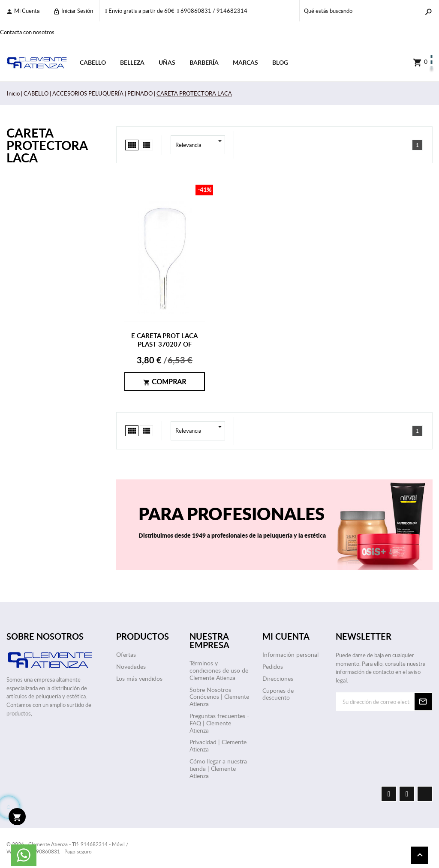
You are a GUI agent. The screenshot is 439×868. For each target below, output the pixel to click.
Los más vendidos (139, 678)
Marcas (245, 62)
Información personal (290, 654)
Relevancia (200, 145)
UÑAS (167, 62)
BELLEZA (132, 62)
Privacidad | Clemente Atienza (218, 745)
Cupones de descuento (278, 694)
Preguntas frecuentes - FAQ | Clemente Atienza (219, 723)
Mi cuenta (23, 11)
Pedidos (273, 666)
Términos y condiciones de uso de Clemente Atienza (219, 670)
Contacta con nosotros (27, 32)
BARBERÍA (204, 62)
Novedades (131, 666)
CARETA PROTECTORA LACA (47, 145)
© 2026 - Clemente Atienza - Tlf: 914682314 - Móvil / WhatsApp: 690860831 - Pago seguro (67, 848)
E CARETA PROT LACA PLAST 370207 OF (164, 340)
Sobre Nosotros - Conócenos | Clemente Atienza (219, 697)
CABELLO (93, 62)
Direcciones (278, 678)
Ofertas (126, 654)
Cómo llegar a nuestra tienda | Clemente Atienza (218, 768)
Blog (280, 62)
